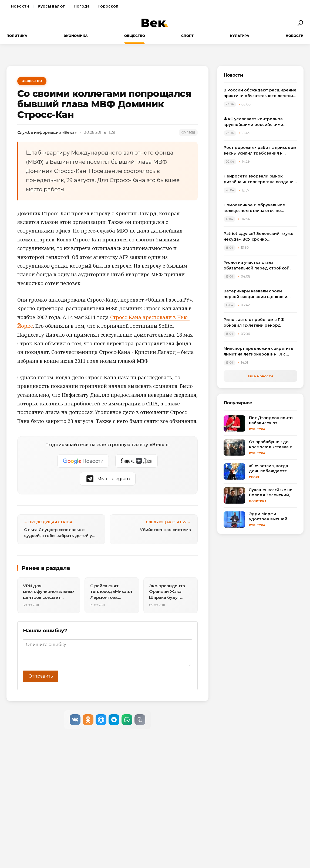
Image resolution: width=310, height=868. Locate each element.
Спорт (187, 36)
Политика (17, 36)
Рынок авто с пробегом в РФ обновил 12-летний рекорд (254, 322)
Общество (135, 36)
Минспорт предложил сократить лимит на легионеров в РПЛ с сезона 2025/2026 (258, 352)
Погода (82, 6)
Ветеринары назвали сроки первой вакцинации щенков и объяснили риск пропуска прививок (255, 294)
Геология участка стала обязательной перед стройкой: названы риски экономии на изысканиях (257, 266)
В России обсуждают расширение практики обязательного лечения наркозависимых (260, 93)
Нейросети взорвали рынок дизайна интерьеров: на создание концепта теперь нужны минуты (260, 179)
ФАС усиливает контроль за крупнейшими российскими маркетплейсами (253, 122)
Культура (240, 36)
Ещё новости (260, 376)
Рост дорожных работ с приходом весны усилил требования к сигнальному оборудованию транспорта (260, 151)
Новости (20, 6)
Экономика (76, 36)
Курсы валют (51, 6)
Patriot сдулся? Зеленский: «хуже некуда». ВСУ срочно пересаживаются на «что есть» (259, 237)
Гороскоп (108, 6)
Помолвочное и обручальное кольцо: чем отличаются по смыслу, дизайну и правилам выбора (254, 208)
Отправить (41, 676)
